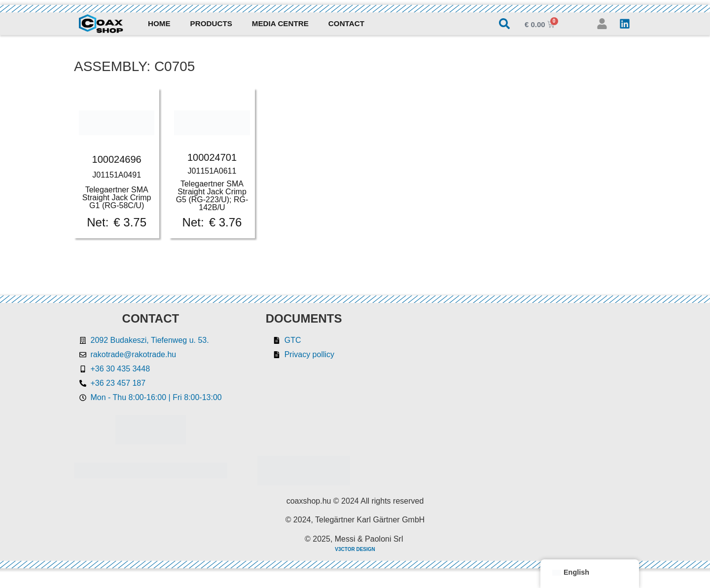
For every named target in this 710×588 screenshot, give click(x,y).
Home (159, 23)
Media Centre (280, 23)
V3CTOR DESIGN (355, 549)
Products (211, 23)
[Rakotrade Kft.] (511, 399)
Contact (346, 23)
